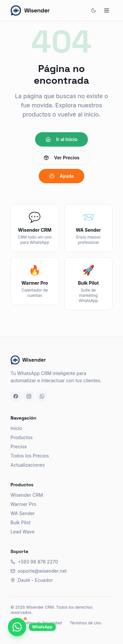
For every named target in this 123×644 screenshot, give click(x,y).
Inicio (16, 428)
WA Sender (23, 513)
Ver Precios (61, 158)
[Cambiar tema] (93, 10)
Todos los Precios (30, 456)
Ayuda (61, 176)
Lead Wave (22, 532)
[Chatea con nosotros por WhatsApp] (17, 627)
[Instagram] (29, 396)
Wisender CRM (27, 495)
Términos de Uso (85, 623)
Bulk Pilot (20, 522)
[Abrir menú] (107, 10)
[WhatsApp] (42, 396)
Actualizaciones (28, 465)
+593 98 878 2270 (34, 562)
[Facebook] (16, 396)
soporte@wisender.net (39, 571)
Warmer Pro (23, 504)
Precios (19, 447)
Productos (21, 437)
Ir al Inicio (61, 139)
